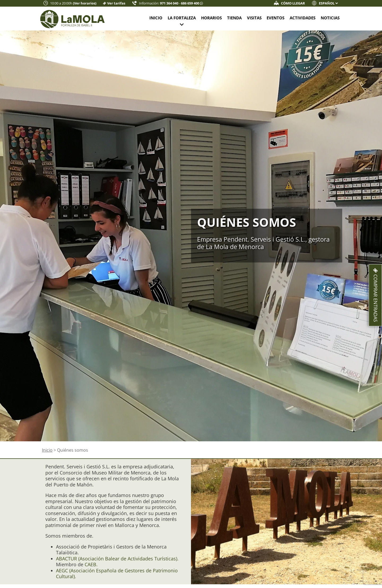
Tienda (234, 18)
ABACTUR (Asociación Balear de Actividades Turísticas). (117, 559)
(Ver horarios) (85, 3)
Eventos (275, 18)
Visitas (254, 18)
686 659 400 (190, 3)
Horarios (211, 18)
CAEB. (90, 564)
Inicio (156, 18)
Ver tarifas (116, 3)
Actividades (303, 18)
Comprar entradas (376, 295)
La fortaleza (182, 18)
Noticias (330, 18)
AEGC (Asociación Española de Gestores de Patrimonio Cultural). (117, 574)
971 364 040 (170, 3)
